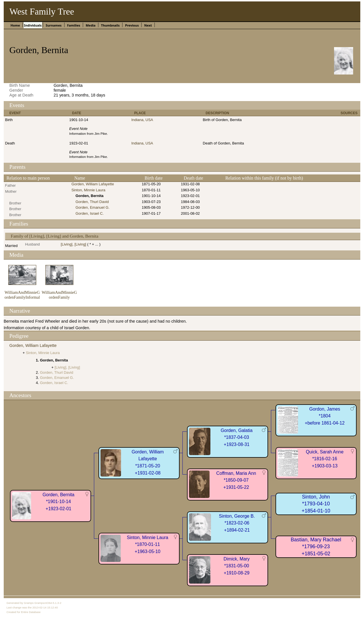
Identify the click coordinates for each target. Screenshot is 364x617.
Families (74, 25)
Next (148, 25)
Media (91, 25)
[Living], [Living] (74, 244)
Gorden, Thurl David (92, 202)
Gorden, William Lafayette (93, 184)
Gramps (29, 603)
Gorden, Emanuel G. (93, 207)
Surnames (54, 25)
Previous (132, 25)
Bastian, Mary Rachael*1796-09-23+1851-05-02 (316, 547)
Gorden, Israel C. (90, 213)
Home (15, 25)
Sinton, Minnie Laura (88, 190)
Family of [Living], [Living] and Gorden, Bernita (55, 236)
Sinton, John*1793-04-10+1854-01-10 (316, 504)
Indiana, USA (142, 120)
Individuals (33, 25)
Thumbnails (110, 25)
